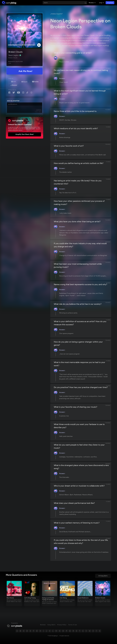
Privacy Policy (62, 625)
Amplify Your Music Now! (25, 134)
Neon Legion (14, 55)
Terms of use (72, 625)
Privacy (36, 112)
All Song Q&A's (103, 576)
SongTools (110, 3)
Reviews (43, 625)
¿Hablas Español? (57, 14)
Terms (40, 112)
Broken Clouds (16, 52)
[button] (92, 3)
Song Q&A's (51, 625)
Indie (10, 63)
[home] (9, 3)
